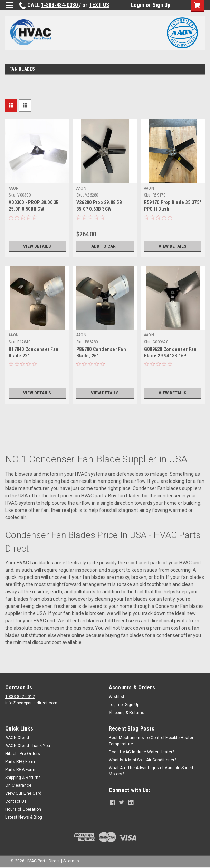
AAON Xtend (17, 738)
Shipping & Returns (127, 713)
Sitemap (71, 861)
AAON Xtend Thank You (28, 746)
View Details (37, 246)
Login (137, 5)
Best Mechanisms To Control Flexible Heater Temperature (151, 741)
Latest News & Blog (24, 817)
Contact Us (16, 801)
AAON (14, 188)
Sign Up (161, 5)
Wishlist (117, 697)
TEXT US (99, 5)
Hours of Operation (23, 809)
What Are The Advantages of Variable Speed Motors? (151, 771)
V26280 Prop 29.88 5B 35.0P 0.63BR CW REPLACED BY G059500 (100, 209)
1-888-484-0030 (60, 5)
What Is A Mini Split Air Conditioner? (142, 760)
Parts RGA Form (20, 770)
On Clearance (18, 785)
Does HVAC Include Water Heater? (141, 752)
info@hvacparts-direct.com (31, 703)
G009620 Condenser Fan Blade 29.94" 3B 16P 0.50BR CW (170, 356)
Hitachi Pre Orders (23, 754)
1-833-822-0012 (20, 697)
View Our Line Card (23, 793)
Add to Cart (105, 246)
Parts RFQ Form (20, 762)
